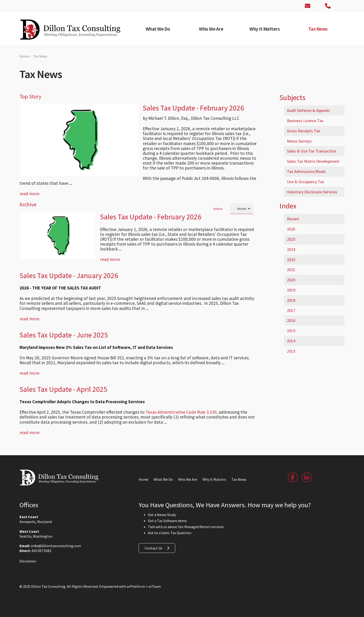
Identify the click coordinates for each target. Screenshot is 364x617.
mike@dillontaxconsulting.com (56, 546)
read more (29, 194)
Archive (218, 209)
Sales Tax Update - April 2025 (63, 389)
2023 (291, 260)
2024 (291, 249)
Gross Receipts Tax (304, 131)
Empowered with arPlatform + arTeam (130, 586)
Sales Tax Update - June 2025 (64, 335)
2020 (291, 280)
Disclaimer (28, 561)
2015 (291, 331)
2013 (291, 351)
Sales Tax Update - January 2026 (69, 276)
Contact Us (153, 548)
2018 (291, 300)
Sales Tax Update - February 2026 (193, 108)
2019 (291, 290)
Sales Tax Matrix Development (313, 161)
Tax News (40, 56)
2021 (291, 270)
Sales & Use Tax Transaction (312, 151)
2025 (291, 239)
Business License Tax (305, 121)
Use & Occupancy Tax (305, 182)
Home (24, 56)
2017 (291, 310)
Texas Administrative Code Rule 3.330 (181, 412)
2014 (291, 341)
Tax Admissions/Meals (306, 171)
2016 (291, 320)
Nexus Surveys (299, 141)
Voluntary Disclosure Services (312, 192)
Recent (293, 219)
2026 (291, 229)
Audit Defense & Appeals (308, 110)
